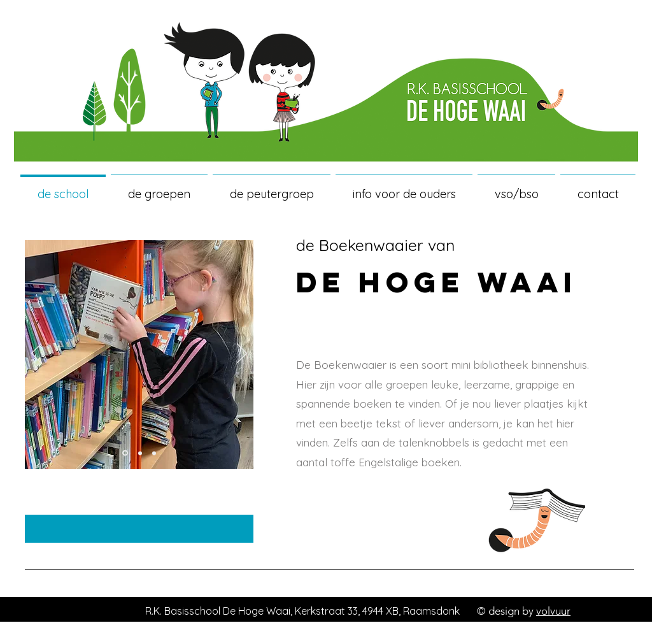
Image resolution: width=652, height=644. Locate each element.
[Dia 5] (140, 453)
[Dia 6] (154, 453)
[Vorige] (36, 354)
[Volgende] (242, 354)
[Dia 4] (125, 453)
